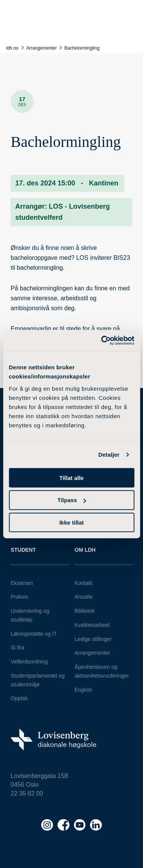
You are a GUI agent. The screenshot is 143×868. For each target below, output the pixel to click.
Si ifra (18, 647)
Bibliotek (85, 611)
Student (23, 550)
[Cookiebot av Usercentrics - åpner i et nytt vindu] (102, 340)
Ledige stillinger (93, 639)
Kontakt (84, 583)
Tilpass (72, 500)
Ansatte (84, 597)
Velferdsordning (29, 662)
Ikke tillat (71, 523)
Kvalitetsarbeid (92, 625)
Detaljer (109, 455)
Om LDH (85, 550)
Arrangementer (92, 653)
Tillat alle (72, 477)
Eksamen (22, 583)
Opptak (19, 698)
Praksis (19, 597)
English (84, 690)
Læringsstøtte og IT (34, 634)
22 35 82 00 (27, 793)
